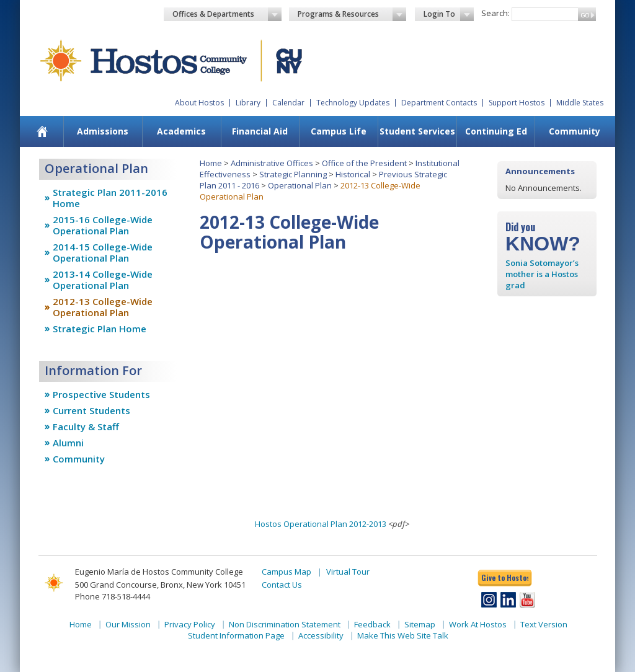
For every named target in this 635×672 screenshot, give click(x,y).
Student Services (417, 131)
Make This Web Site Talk (403, 635)
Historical (353, 174)
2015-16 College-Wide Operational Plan (103, 225)
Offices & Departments (227, 14)
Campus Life (339, 131)
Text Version (544, 624)
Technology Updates (353, 103)
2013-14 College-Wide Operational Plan (103, 280)
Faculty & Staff (86, 427)
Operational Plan (300, 185)
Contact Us (282, 585)
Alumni (68, 443)
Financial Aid (260, 131)
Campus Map (286, 572)
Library (248, 103)
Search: (495, 13)
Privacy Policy (190, 624)
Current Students (91, 410)
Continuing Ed (496, 131)
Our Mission (128, 624)
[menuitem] (42, 131)
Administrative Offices (272, 163)
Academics (181, 131)
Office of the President (364, 163)
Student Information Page (236, 635)
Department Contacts (439, 103)
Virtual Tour (348, 572)
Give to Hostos (505, 577)
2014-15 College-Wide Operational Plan (103, 252)
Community (575, 131)
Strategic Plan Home (100, 329)
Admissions (103, 131)
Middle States (580, 103)
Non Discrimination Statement (285, 624)
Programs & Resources (352, 14)
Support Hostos (517, 103)
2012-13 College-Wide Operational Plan (103, 307)
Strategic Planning (293, 174)
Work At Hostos (478, 624)
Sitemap (420, 624)
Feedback (372, 624)
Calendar (288, 103)
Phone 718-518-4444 (113, 596)
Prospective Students (101, 394)
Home (211, 163)
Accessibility (321, 635)
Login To (449, 14)
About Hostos (199, 103)
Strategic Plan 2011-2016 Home (110, 198)
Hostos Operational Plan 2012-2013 (321, 524)
